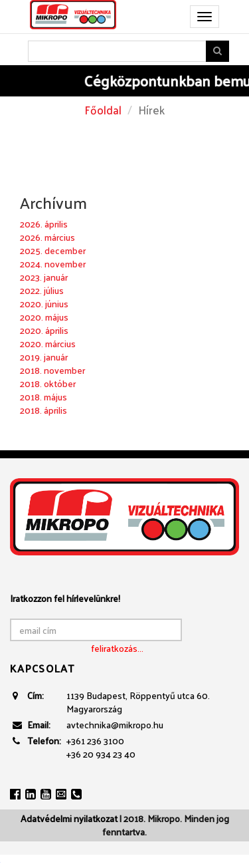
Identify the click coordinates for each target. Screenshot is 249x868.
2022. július (42, 290)
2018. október (48, 383)
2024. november (53, 264)
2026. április (44, 224)
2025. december (53, 250)
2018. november (52, 370)
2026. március (47, 237)
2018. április (43, 410)
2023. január (44, 277)
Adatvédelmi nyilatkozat (69, 818)
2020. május (44, 317)
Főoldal (103, 110)
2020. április (44, 330)
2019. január (44, 357)
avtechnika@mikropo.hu (115, 725)
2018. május (43, 397)
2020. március (48, 344)
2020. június (44, 304)
